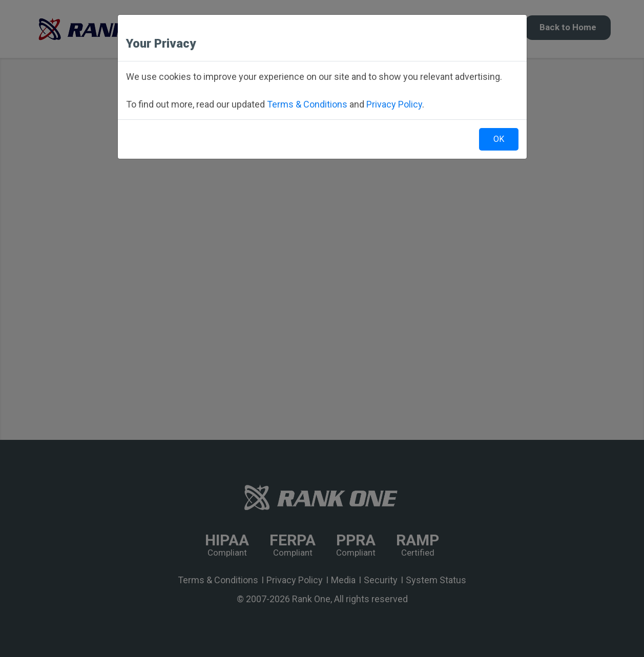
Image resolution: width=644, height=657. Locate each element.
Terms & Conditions (307, 104)
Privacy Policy (394, 104)
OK (499, 139)
